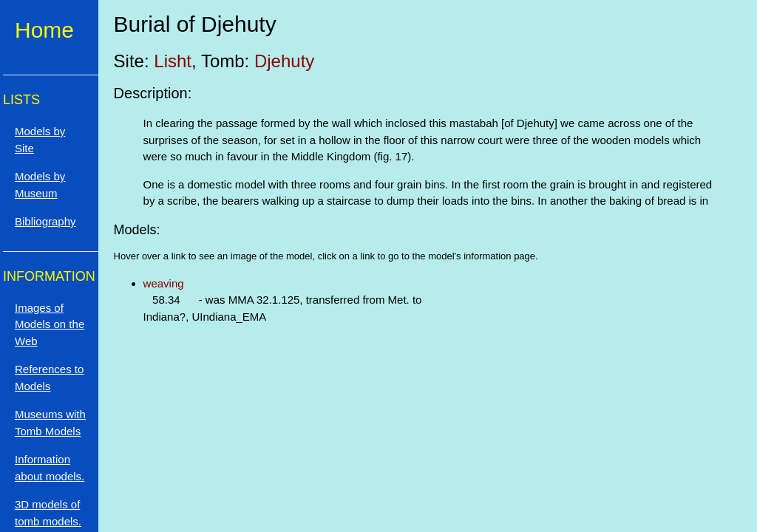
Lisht (173, 61)
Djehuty (284, 61)
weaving (164, 283)
